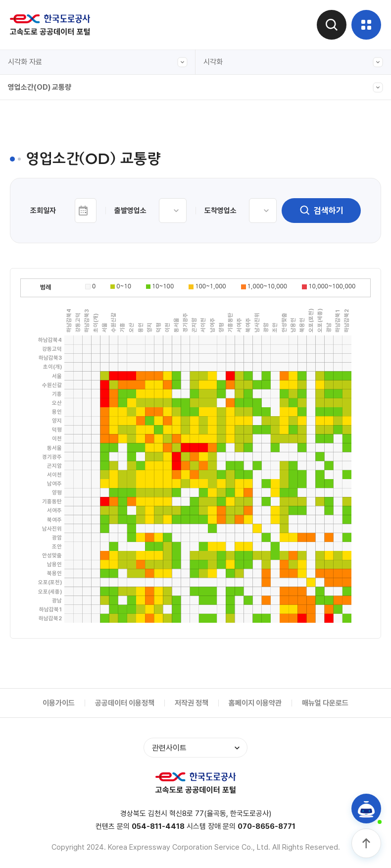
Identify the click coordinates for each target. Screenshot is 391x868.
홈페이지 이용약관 (255, 703)
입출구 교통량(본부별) (49, 317)
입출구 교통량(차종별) (49, 225)
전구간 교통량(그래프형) (53, 111)
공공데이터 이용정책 (125, 703)
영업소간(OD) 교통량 (195, 87)
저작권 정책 (192, 703)
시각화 (293, 62)
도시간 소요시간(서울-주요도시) (64, 248)
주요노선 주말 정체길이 (51, 271)
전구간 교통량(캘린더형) (53, 134)
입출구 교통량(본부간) (49, 157)
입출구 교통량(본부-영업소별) (61, 180)
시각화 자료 (98, 62)
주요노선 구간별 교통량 (51, 203)
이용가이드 (59, 703)
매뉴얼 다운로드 (325, 703)
